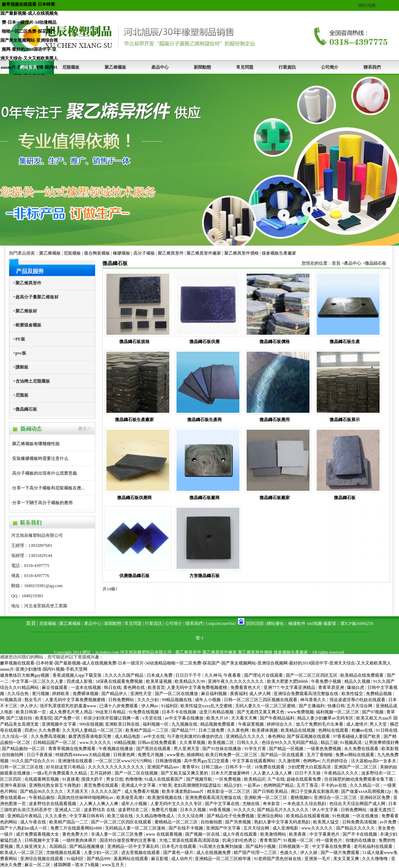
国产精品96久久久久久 (42, 791)
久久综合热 (19, 694)
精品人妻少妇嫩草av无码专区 (326, 718)
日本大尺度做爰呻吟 (231, 773)
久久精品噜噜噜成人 (156, 816)
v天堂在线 (153, 718)
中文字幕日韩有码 (87, 816)
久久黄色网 (239, 730)
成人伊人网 (260, 694)
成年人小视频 (208, 700)
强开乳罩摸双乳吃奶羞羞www (68, 706)
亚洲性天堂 (141, 694)
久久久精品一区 (365, 785)
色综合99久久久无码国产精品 (290, 743)
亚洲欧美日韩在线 (123, 724)
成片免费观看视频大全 (38, 834)
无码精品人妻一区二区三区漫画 (136, 828)
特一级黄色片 (330, 840)
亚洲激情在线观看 (76, 761)
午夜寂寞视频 (251, 724)
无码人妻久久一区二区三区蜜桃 (266, 706)
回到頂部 (255, 623)
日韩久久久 (248, 743)
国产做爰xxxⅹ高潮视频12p (367, 791)
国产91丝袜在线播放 (222, 749)
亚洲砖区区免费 (375, 798)
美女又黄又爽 (347, 859)
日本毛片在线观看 (180, 846)
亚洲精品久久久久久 (246, 736)
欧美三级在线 (121, 816)
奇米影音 (272, 804)
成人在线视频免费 (214, 853)
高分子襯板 (144, 253)
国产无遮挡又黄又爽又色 (261, 712)
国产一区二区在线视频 (137, 773)
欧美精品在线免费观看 (363, 675)
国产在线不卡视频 (186, 828)
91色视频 (341, 816)
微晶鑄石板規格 (134, 342)
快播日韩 (336, 706)
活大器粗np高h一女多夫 (374, 761)
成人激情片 (357, 724)
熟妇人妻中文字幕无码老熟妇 (283, 822)
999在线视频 (91, 724)
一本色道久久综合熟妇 (305, 804)
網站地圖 (367, 5)
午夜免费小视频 (327, 681)
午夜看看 (233, 675)
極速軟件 (297, 623)
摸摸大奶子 (93, 779)
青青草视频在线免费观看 (72, 749)
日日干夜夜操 (40, 755)
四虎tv (30, 730)
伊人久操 (309, 853)
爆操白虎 (356, 687)
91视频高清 (11, 700)
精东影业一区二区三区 (229, 791)
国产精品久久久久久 (356, 828)
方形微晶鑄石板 (205, 576)
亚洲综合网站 (270, 816)
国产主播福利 (312, 706)
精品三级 (329, 743)
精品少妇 (233, 785)
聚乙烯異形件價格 (242, 253)
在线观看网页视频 (42, 779)
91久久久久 (244, 810)
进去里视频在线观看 (141, 853)
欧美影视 (390, 749)
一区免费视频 (228, 779)
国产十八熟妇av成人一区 (24, 828)
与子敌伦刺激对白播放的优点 (195, 736)
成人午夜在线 (34, 822)
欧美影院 (44, 718)
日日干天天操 (308, 773)
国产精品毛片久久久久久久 (283, 810)
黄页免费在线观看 (102, 785)
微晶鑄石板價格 (275, 342)
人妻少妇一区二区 (102, 853)
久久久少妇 (149, 700)
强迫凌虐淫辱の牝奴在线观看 (358, 700)
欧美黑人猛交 (327, 822)
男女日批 (115, 779)
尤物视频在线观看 (64, 853)
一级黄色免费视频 (324, 749)
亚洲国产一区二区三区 (356, 767)
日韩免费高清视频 (360, 822)
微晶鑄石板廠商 (205, 498)
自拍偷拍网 (13, 755)
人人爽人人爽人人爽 (99, 804)
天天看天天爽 (245, 718)
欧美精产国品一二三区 (148, 730)
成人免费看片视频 (142, 791)
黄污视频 (41, 694)
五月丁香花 (308, 785)
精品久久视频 (358, 681)
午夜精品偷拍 (42, 798)
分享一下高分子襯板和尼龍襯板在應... (48, 488)
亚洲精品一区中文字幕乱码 (134, 846)
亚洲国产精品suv (164, 767)
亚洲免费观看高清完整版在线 (214, 798)
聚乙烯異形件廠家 (204, 253)
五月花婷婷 (101, 773)
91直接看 (71, 779)
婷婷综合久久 (280, 724)
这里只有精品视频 (217, 712)
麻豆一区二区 (38, 865)
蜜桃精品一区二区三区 (177, 822)
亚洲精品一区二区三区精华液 (223, 859)
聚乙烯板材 (26, 311)
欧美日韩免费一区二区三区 (232, 755)
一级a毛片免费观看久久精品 (60, 773)
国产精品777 (184, 730)
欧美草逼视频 (159, 681)
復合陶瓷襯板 (97, 253)
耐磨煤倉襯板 (28, 325)
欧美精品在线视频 (299, 730)
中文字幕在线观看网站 (254, 761)
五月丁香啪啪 (320, 755)
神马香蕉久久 (314, 700)
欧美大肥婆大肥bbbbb (288, 681)
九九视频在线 (185, 724)
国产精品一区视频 (287, 749)
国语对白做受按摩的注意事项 (128, 840)
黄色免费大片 (76, 834)
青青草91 (191, 767)
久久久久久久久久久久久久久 (117, 767)
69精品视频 (125, 743)
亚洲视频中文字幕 (59, 724)
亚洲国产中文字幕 (224, 828)
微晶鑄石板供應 (205, 342)
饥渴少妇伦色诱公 (240, 840)
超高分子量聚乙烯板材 (37, 297)
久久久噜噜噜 (375, 859)
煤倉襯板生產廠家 (279, 253)
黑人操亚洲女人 (31, 846)
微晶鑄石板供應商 (134, 498)
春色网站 (276, 736)
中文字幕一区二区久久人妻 (38, 681)
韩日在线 (113, 687)
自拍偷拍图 (212, 822)
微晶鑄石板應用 (275, 420)
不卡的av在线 (334, 785)
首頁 (336, 263)
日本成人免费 (160, 675)
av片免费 (389, 822)
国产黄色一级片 (179, 853)
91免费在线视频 (144, 712)
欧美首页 (156, 687)
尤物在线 (251, 804)
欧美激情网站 (274, 834)
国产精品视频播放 (87, 846)
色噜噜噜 (134, 779)
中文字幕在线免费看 (332, 846)
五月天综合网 (360, 706)
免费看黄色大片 (246, 687)
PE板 (20, 339)
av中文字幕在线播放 (184, 718)
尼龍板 (22, 395)
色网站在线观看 (334, 730)
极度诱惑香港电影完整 (90, 736)
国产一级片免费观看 (341, 853)
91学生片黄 (256, 749)
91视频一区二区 (299, 840)
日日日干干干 (189, 675)
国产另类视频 (239, 822)
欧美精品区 (255, 779)
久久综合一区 (15, 736)
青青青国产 (270, 840)
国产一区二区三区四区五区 (312, 675)
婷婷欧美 (61, 694)
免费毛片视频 (151, 755)
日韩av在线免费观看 (157, 743)
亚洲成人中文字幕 (139, 785)
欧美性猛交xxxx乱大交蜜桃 (207, 706)
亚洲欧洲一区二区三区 (266, 798)
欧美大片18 (218, 718)
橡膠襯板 (121, 253)
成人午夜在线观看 (240, 834)
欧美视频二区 (222, 743)
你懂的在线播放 (361, 840)
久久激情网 (290, 761)
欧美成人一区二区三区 (22, 853)
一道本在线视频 (86, 687)
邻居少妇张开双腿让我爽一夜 (112, 718)
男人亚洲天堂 (187, 749)
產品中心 (160, 67)
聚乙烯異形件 (171, 253)
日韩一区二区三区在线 (22, 767)
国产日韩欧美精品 (271, 791)
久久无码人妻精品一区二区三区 (93, 730)
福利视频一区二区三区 (338, 712)
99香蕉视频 (220, 810)
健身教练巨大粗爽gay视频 (25, 675)
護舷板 (22, 367)
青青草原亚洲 (332, 687)
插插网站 (195, 755)
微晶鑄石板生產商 (205, 420)
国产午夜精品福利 (278, 718)
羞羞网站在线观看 (131, 859)
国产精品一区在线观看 (283, 755)
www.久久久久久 (96, 743)
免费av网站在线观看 (355, 755)
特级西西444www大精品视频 (83, 755)
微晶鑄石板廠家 (275, 498)
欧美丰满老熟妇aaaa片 (183, 791)
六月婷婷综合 (335, 761)
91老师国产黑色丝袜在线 (278, 859)
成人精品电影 (128, 736)
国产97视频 (373, 712)
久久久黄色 (56, 816)
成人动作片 (182, 859)
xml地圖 (314, 623)
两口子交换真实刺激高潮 (315, 791)
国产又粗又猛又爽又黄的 (185, 773)
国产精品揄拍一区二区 (24, 749)
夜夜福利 (239, 694)
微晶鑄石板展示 (345, 420)
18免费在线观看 (270, 767)
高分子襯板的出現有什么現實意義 (45, 473)
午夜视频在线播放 (116, 749)
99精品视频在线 (177, 700)
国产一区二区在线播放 (177, 694)
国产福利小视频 (261, 846)
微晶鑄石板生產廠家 (134, 420)
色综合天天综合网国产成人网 (358, 804)
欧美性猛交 (353, 694)
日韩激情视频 (169, 761)
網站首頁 (28, 67)
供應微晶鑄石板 (134, 576)
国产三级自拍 (20, 718)
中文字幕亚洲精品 (299, 687)
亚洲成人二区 (68, 810)
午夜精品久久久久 (342, 773)
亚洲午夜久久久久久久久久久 (236, 681)
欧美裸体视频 (265, 730)
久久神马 (213, 675)
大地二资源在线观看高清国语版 (190, 840)
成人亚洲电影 (286, 828)
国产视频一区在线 (203, 834)
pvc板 (21, 353)
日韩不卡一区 (239, 767)
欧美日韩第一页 (31, 712)
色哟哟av (311, 761)
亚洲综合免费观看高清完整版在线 (306, 694)
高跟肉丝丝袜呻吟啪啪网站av (86, 798)
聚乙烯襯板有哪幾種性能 (36, 444)
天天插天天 (78, 791)
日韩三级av (212, 767)
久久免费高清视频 (49, 736)
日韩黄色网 (125, 755)
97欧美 (165, 785)
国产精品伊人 (115, 694)
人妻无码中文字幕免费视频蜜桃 (198, 687)
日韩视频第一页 (294, 846)
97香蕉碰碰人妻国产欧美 (357, 736)
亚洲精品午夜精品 (25, 816)
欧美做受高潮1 (131, 798)
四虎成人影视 (80, 681)
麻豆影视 (160, 859)
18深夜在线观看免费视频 (120, 681)
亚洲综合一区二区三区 (336, 798)
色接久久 (289, 853)
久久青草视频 (193, 743)
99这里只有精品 (111, 712)
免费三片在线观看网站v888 (77, 828)
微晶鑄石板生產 (345, 342)
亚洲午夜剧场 (13, 785)
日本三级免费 (212, 730)
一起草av (252, 785)
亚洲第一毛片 (318, 859)
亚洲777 (271, 687)
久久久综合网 (191, 816)
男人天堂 (379, 724)
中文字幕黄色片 (325, 834)
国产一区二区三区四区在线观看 (122, 822)
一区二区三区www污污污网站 (124, 761)
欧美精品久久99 (190, 681)
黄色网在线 (135, 687)
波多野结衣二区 (134, 810)
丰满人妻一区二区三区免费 (117, 834)
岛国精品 (58, 846)
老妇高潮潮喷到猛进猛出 (198, 785)
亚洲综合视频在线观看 (42, 859)
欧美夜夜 (298, 834)
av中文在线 (154, 736)
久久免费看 (49, 730)
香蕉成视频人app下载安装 (78, 675)
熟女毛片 (34, 700)
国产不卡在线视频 (360, 834)
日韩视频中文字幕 (42, 840)
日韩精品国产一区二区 (55, 743)
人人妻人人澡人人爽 (273, 773)
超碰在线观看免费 (304, 779)
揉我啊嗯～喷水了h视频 (77, 865)
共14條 (109, 589)
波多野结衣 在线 (100, 810)
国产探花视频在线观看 (309, 736)
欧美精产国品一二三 (69, 822)
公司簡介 (330, 67)
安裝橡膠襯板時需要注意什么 (40, 458)
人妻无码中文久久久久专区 (177, 804)
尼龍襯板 (71, 67)
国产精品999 (99, 859)
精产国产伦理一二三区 (256, 853)
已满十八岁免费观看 (119, 706)
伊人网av (150, 706)
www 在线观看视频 (165, 834)
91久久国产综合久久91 (34, 761)
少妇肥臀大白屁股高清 (310, 767)
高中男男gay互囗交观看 (207, 761)
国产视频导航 (200, 779)
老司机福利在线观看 (374, 846)
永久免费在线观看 (362, 749)
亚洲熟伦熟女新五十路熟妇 (55, 785)
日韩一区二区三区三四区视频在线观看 (261, 700)
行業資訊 (287, 67)
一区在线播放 (366, 816)
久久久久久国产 (107, 791)
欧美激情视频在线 (165, 798)
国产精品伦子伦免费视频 (231, 816)
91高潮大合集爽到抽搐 (221, 846)
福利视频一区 (156, 724)
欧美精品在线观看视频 (308, 816)
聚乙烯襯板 (115, 67)
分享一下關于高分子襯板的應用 (42, 503)
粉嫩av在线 (363, 730)
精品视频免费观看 (218, 724)
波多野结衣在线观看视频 (53, 804)
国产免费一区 (68, 718)
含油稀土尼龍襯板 (33, 381)
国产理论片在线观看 (264, 675)
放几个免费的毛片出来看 (320, 724)
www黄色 (175, 755)
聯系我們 (372, 67)
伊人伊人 (29, 706)
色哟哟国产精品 (279, 785)
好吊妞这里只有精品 (66, 767)
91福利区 (170, 706)
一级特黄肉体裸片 (80, 840)
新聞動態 (202, 67)
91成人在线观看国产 (164, 779)
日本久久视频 (194, 810)
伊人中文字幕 (325, 810)
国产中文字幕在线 (223, 804)
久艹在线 (276, 779)
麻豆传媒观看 (55, 687)
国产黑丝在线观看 (154, 749)
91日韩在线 (387, 730)
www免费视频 (301, 712)
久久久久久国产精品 (125, 675)
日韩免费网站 (122, 700)
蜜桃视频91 (301, 798)
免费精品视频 (379, 694)
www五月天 (113, 865)
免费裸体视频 (86, 694)
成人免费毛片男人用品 (71, 712)
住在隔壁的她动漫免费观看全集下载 (359, 779)
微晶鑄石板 (26, 409)
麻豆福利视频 (214, 694)
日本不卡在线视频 (180, 712)
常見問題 (245, 67)
